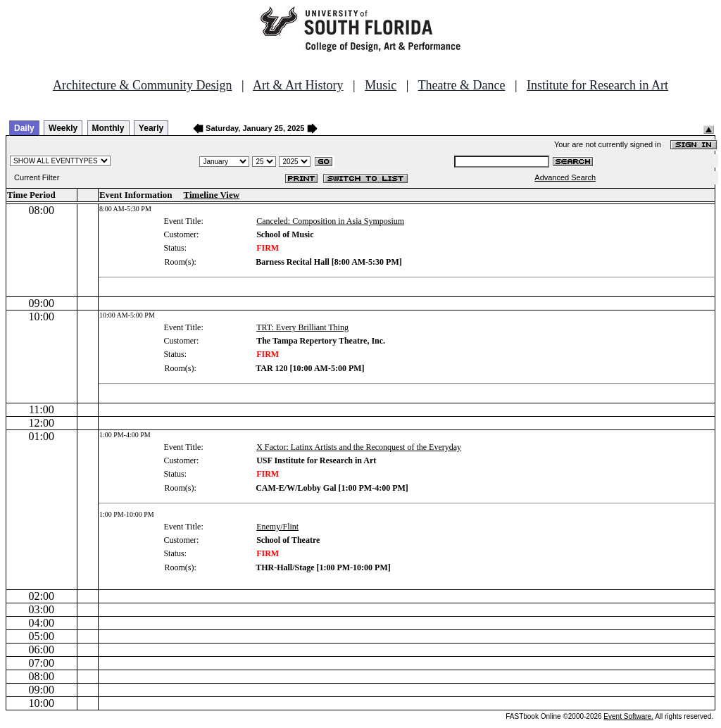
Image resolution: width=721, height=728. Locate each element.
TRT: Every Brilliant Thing (302, 327)
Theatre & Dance (461, 85)
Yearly (151, 128)
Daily (24, 128)
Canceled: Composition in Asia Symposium (330, 221)
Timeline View (212, 195)
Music (381, 85)
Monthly (108, 128)
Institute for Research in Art (597, 85)
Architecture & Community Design (142, 85)
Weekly (63, 128)
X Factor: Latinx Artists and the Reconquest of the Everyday (359, 447)
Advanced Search (565, 177)
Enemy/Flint (277, 527)
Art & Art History (298, 85)
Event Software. (628, 716)
